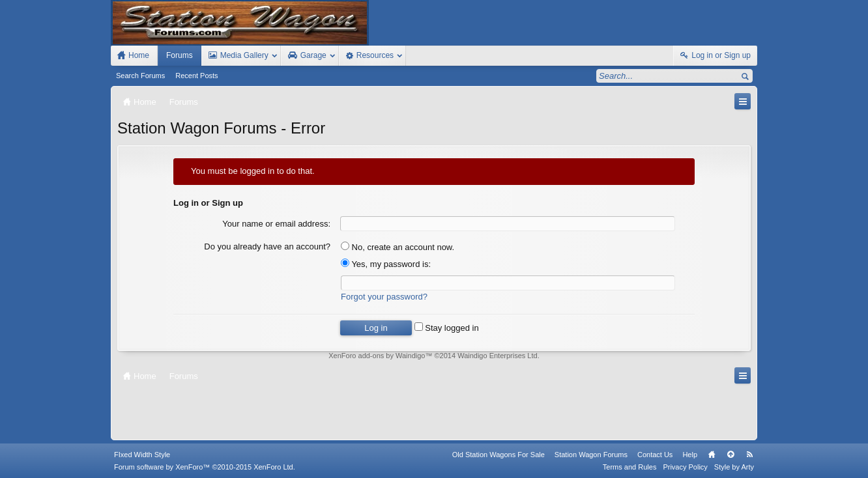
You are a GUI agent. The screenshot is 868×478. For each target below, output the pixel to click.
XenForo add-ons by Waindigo (377, 356)
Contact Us (655, 455)
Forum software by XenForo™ (205, 467)
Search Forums (140, 76)
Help (690, 455)
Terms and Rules (630, 467)
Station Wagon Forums (591, 455)
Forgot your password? (384, 297)
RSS (749, 455)
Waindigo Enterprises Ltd (498, 356)
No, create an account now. (398, 247)
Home (712, 455)
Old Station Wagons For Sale (499, 455)
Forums (180, 55)
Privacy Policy (685, 467)
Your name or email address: (276, 224)
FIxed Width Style (142, 455)
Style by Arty (734, 467)
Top (731, 455)
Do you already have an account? (267, 246)
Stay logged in (447, 328)
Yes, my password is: (386, 264)
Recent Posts (196, 76)
